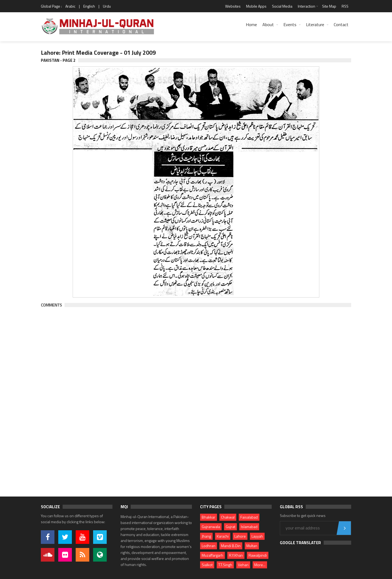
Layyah (257, 536)
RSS (345, 6)
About (268, 24)
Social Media (282, 6)
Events (290, 24)
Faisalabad (249, 517)
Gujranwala (211, 527)
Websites (233, 6)
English (89, 6)
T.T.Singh (225, 565)
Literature (315, 24)
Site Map (329, 6)
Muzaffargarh (212, 555)
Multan (252, 546)
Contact (341, 24)
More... (260, 565)
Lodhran (209, 546)
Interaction (307, 6)
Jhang (206, 536)
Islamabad (249, 527)
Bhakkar (209, 517)
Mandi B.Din (231, 546)
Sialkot (207, 565)
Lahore (240, 536)
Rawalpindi (258, 555)
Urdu (107, 6)
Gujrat (230, 527)
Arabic (70, 6)
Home (251, 24)
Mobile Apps (256, 6)
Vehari (243, 565)
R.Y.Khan (236, 555)
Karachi (223, 536)
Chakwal (228, 517)
